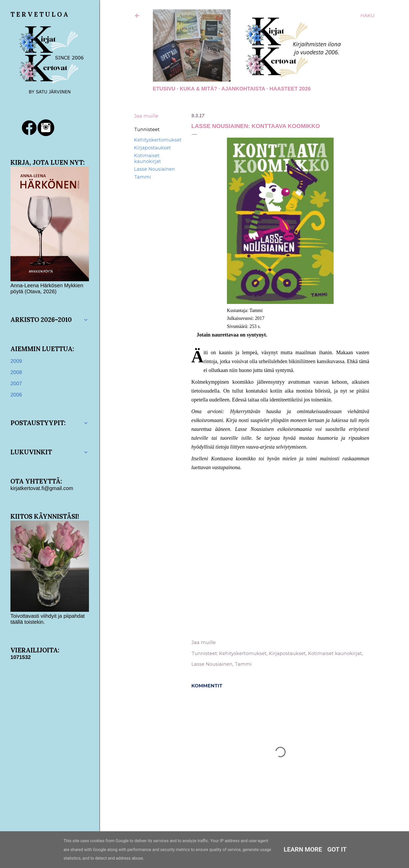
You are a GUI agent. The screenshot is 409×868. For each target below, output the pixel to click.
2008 (16, 372)
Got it (337, 849)
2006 (16, 395)
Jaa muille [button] (146, 116)
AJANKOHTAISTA (243, 89)
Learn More (303, 849)
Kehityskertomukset (158, 140)
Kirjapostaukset (152, 148)
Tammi (143, 177)
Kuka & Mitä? (199, 89)
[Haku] (368, 16)
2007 (16, 383)
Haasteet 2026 (290, 89)
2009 (16, 361)
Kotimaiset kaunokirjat (148, 158)
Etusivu (164, 89)
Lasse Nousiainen (155, 169)
